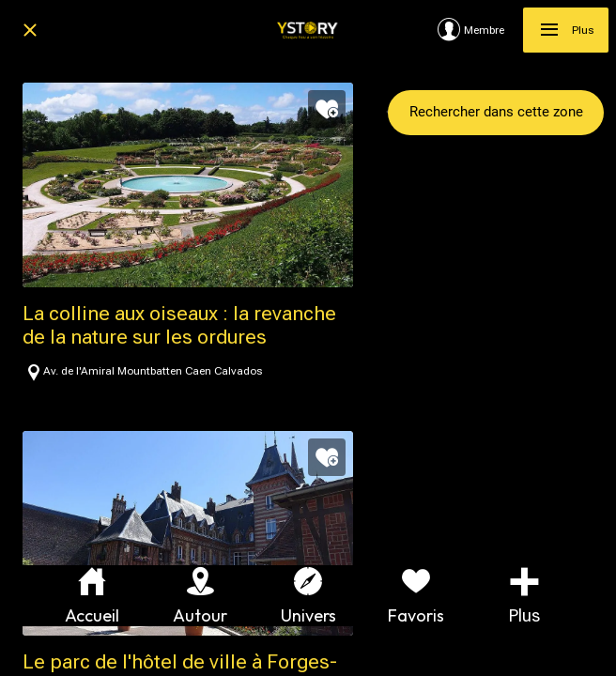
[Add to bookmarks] (327, 109)
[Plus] (566, 30)
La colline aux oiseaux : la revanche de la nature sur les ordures (179, 325)
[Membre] (480, 30)
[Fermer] (30, 30)
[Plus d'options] (524, 596)
